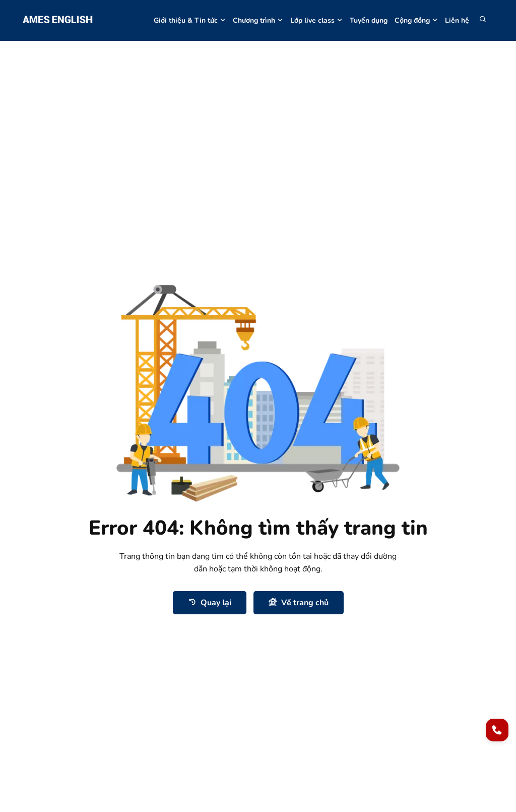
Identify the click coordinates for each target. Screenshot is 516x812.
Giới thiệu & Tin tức (190, 20)
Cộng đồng (416, 20)
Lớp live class (316, 20)
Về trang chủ (299, 602)
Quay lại (210, 602)
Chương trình (258, 20)
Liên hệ (457, 20)
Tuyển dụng (369, 20)
